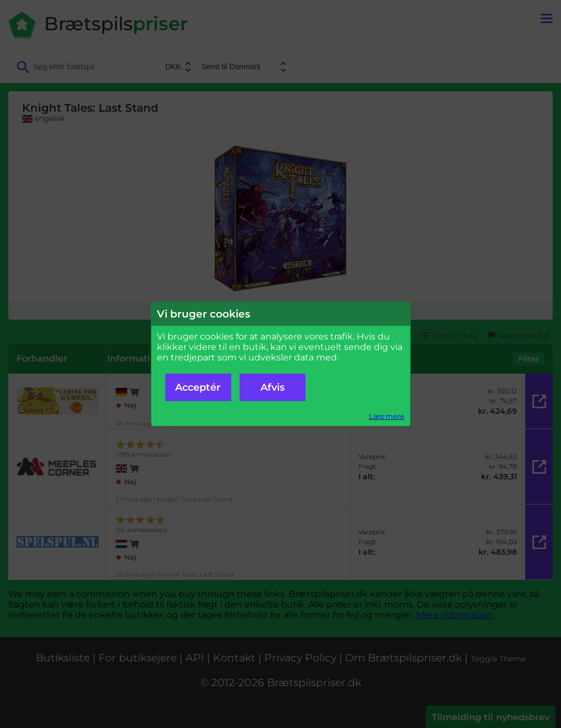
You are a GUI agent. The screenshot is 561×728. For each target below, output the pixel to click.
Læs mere (387, 416)
